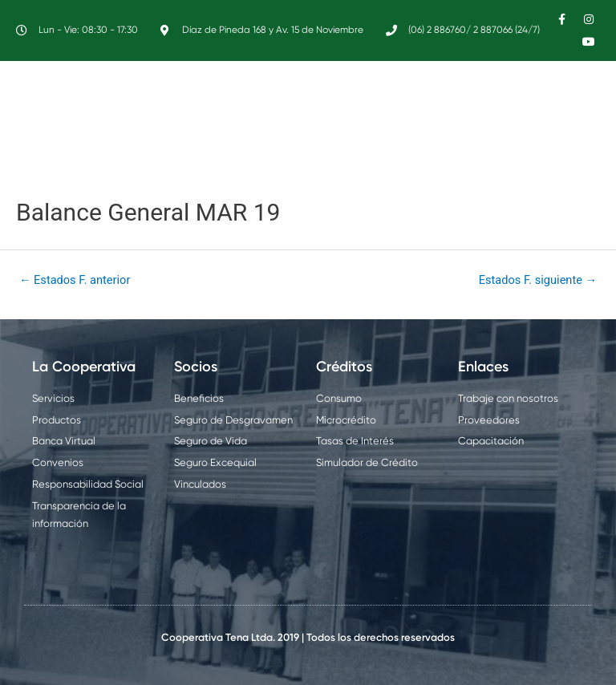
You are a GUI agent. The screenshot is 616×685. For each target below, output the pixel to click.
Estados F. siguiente (538, 280)
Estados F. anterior (75, 280)
